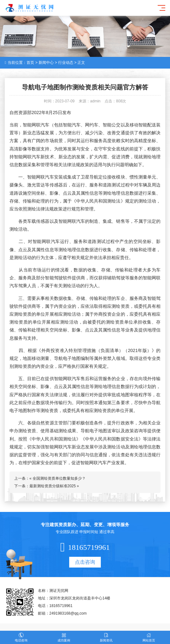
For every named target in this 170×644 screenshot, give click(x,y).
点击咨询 (85, 562)
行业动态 (66, 63)
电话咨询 (21, 637)
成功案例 (64, 637)
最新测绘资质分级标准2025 (53, 486)
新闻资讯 (106, 637)
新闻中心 (46, 63)
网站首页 (149, 637)
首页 (30, 63)
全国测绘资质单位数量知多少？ (59, 478)
